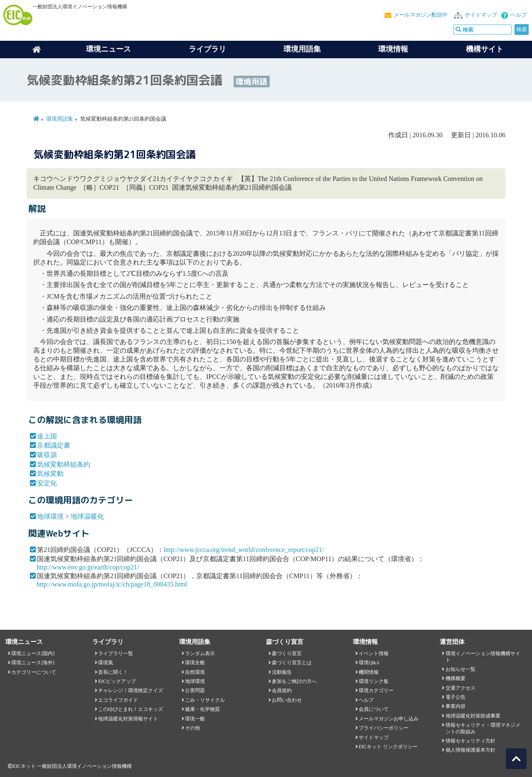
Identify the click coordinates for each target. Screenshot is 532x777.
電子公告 (456, 697)
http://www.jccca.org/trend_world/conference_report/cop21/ (244, 550)
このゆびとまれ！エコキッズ (131, 709)
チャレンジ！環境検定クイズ (131, 690)
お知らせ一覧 (461, 669)
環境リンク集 (374, 681)
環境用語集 (302, 49)
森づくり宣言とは (292, 663)
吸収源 (47, 455)
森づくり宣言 (287, 653)
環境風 (106, 663)
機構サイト (485, 49)
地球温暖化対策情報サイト (128, 719)
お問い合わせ (287, 700)
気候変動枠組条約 (64, 464)
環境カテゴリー (376, 690)
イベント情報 (374, 653)
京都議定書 (54, 445)
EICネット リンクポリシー (388, 747)
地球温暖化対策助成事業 (473, 716)
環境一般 (195, 719)
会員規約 (282, 690)
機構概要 (456, 678)
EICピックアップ (117, 681)
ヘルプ (518, 15)
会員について (374, 709)
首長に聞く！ (113, 672)
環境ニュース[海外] (33, 663)
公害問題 (195, 690)
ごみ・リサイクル (205, 700)
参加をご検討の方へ (294, 681)
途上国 (47, 436)
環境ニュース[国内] (33, 653)
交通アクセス (461, 688)
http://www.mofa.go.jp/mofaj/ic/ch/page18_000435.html (112, 584)
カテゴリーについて (34, 672)
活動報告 (282, 672)
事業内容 (456, 706)
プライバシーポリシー (384, 728)
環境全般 (195, 663)
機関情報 (369, 672)
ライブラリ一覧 (116, 653)
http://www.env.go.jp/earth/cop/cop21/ (88, 567)
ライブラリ (207, 49)
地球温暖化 (87, 516)
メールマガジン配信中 (421, 15)
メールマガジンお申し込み (389, 719)
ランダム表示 (200, 653)
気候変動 (50, 474)
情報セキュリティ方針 (470, 741)
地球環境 (50, 516)
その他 (192, 728)
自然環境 (195, 672)
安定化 (47, 483)
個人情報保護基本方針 (470, 750)
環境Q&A (369, 663)
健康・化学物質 (202, 709)
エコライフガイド (118, 700)
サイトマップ (481, 15)
